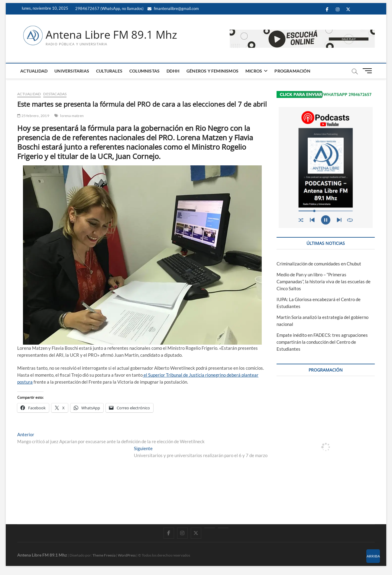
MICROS (254, 71)
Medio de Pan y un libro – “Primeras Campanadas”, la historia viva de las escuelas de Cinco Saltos (324, 281)
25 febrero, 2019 (33, 116)
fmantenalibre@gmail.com (173, 8)
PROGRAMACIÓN (292, 71)
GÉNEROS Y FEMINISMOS (212, 71)
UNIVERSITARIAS (72, 71)
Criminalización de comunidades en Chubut (319, 264)
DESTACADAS (55, 94)
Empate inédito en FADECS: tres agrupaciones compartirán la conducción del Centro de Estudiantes (322, 342)
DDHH (173, 71)
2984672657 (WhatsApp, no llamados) (109, 8)
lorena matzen (72, 116)
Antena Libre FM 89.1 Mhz (111, 35)
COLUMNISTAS (144, 71)
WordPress (127, 555)
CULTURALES (109, 71)
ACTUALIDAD (34, 71)
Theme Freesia (104, 555)
